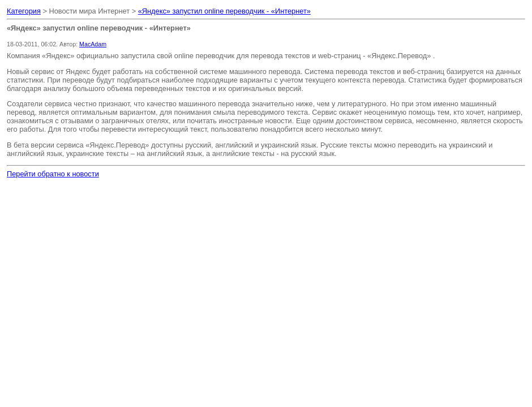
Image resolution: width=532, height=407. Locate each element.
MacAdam (93, 44)
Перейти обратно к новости (53, 174)
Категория (24, 11)
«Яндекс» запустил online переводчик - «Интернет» (224, 11)
